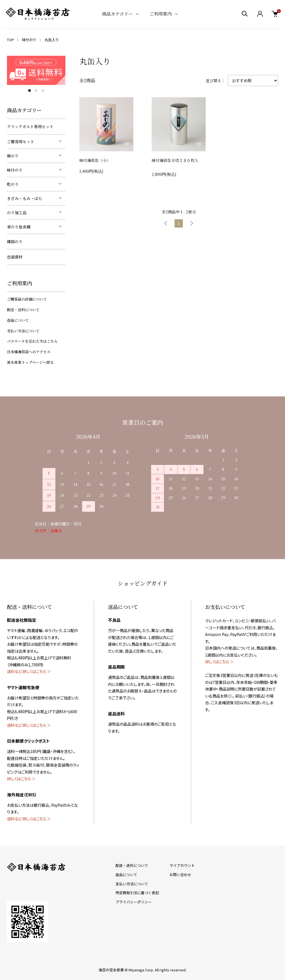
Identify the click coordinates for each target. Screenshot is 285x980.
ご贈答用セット (21, 142)
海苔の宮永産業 (111, 970)
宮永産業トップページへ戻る (30, 362)
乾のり (13, 184)
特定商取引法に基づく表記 (137, 893)
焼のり (13, 156)
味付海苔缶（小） (95, 162)
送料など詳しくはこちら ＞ (29, 671)
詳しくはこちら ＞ (21, 779)
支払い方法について (23, 331)
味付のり (29, 40)
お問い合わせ (180, 875)
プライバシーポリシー (134, 902)
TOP (10, 40)
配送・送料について (23, 310)
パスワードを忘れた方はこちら (32, 341)
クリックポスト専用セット (30, 126)
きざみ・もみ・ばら (24, 198)
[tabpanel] (36, 70)
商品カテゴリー (117, 14)
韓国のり (15, 242)
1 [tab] (30, 91)
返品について (18, 320)
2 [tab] (36, 91)
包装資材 (15, 257)
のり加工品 (17, 213)
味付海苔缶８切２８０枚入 (175, 164)
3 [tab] (43, 91)
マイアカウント (182, 865)
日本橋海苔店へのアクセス (29, 352)
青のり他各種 (19, 227)
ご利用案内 (161, 14)
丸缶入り (52, 40)
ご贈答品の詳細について (27, 299)
